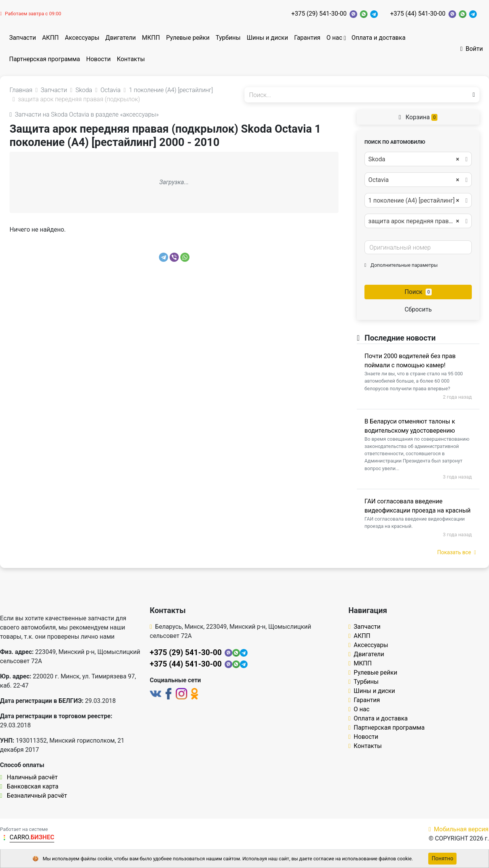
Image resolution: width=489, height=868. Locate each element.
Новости (99, 59)
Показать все (457, 552)
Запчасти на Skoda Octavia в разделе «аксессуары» (84, 114)
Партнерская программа (45, 59)
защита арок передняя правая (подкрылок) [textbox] (418, 221)
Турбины (228, 38)
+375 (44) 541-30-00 (418, 14)
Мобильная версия (459, 829)
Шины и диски (267, 38)
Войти (472, 49)
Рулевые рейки (188, 38)
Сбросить (418, 309)
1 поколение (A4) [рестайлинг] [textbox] (414, 201)
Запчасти (23, 38)
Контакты (131, 59)
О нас (334, 38)
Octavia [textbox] (414, 180)
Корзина (418, 117)
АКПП (50, 38)
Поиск (418, 292)
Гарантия (307, 38)
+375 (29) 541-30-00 (319, 14)
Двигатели (121, 38)
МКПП (151, 38)
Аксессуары (82, 38)
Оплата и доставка (378, 38)
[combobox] (418, 159)
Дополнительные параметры (401, 265)
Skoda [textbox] (414, 159)
